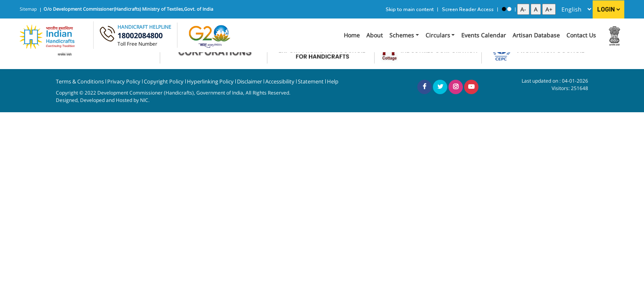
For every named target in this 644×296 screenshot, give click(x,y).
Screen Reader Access (468, 9)
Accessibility (280, 82)
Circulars (438, 35)
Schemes (402, 35)
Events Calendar (484, 35)
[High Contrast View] (504, 9)
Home (352, 35)
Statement (311, 82)
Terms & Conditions (80, 82)
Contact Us (581, 35)
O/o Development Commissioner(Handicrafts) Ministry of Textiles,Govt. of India (128, 9)
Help (333, 82)
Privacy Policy (124, 82)
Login (608, 10)
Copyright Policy (164, 82)
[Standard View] (509, 9)
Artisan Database (536, 35)
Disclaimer (250, 82)
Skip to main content (410, 9)
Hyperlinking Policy (210, 82)
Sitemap (28, 9)
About (375, 35)
